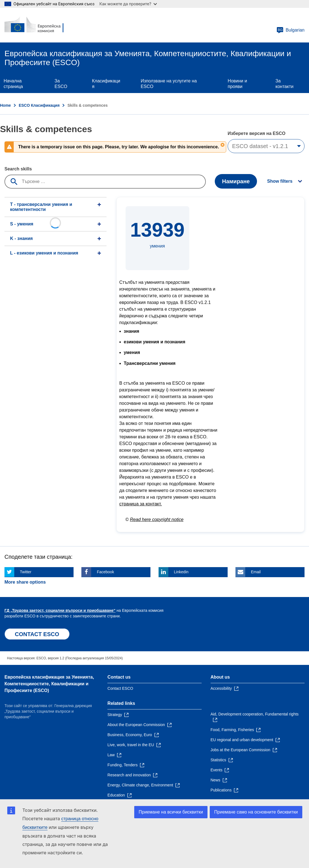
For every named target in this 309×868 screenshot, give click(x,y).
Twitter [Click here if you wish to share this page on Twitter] (26, 572)
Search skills (18, 169)
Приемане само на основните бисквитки (256, 812)
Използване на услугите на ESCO (169, 84)
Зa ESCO (61, 84)
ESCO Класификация (39, 105)
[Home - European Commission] (38, 25)
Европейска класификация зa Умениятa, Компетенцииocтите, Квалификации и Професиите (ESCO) (49, 684)
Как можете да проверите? (128, 4)
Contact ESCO (120, 688)
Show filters (280, 181)
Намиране (236, 181)
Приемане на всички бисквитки (171, 812)
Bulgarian (291, 30)
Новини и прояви (237, 84)
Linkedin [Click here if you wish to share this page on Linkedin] (181, 572)
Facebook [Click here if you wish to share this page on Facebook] (105, 572)
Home (5, 105)
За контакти (284, 84)
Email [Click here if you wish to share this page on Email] (256, 572)
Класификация (106, 84)
